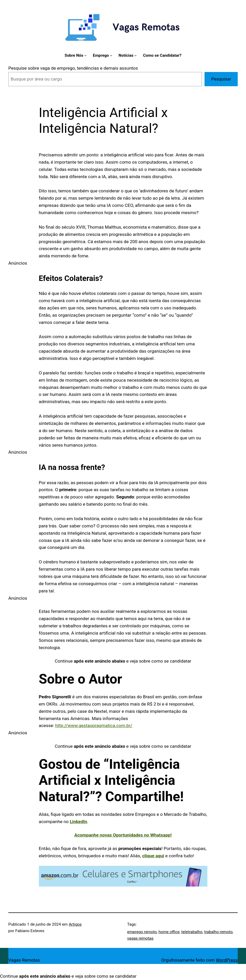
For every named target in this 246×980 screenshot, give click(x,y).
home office (169, 932)
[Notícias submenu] (135, 55)
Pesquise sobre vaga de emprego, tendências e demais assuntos (73, 68)
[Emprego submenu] (111, 55)
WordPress (227, 960)
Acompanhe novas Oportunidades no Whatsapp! (123, 835)
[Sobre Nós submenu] (85, 55)
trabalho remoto (218, 932)
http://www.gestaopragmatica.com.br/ (94, 725)
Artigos (75, 924)
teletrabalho (192, 932)
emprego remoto (142, 932)
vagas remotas (140, 938)
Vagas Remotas (24, 960)
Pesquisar (221, 79)
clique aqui (153, 856)
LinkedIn (78, 822)
